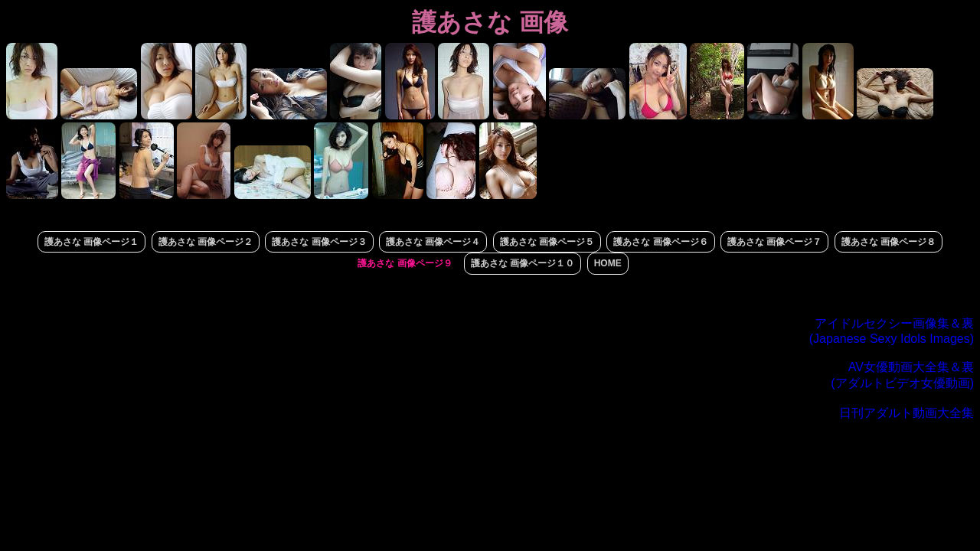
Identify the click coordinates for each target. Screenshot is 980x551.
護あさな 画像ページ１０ (523, 263)
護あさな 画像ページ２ (206, 242)
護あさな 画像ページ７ (774, 242)
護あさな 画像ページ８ (889, 242)
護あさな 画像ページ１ (91, 242)
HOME (608, 263)
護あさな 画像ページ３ (319, 242)
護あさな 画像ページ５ (547, 242)
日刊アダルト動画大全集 (906, 413)
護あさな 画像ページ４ (433, 242)
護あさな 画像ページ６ (660, 242)
